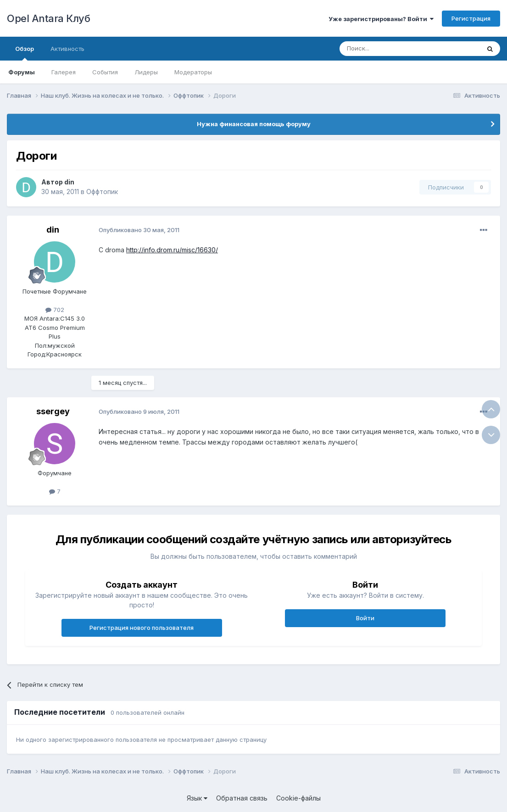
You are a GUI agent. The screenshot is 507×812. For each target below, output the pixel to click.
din (69, 182)
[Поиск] (389, 49)
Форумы (22, 72)
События (105, 72)
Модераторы (193, 72)
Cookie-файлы (298, 798)
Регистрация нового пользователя (142, 628)
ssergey (53, 411)
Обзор (25, 53)
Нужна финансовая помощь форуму (254, 124)
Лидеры (146, 72)
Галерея (64, 72)
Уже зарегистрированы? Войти (381, 19)
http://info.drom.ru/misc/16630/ (172, 250)
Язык (197, 798)
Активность (67, 49)
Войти (365, 618)
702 (55, 310)
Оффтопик (102, 192)
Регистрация (471, 18)
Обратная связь (242, 798)
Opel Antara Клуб (48, 18)
